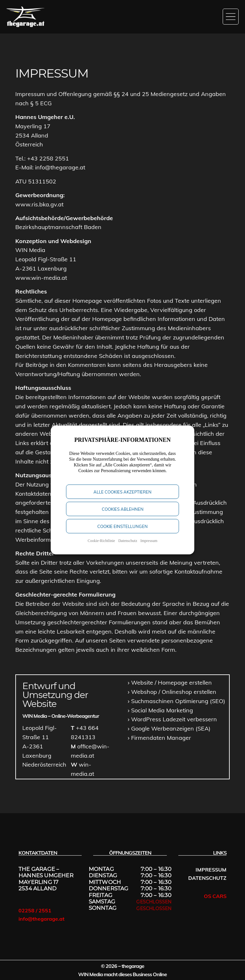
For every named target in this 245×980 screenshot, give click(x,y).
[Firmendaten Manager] (159, 738)
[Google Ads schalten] (169, 729)
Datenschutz (128, 546)
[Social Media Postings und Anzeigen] (160, 711)
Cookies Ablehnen (123, 515)
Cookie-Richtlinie (101, 546)
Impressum (149, 546)
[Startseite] (26, 17)
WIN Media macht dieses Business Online (122, 974)
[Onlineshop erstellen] (172, 692)
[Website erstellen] (170, 683)
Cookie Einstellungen (122, 532)
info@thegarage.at (60, 167)
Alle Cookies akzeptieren (122, 498)
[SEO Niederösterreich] (176, 701)
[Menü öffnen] (231, 17)
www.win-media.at (41, 278)
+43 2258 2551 (48, 158)
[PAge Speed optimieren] (172, 720)
